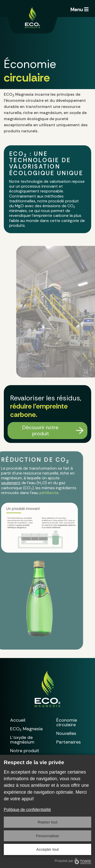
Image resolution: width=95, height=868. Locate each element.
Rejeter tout (48, 822)
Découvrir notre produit (40, 430)
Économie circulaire (67, 722)
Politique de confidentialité (27, 810)
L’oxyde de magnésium (22, 740)
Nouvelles (66, 733)
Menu (80, 9)
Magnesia (26, 729)
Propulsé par (73, 861)
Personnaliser (48, 836)
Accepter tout (47, 849)
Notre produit (25, 751)
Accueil (18, 720)
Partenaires (69, 742)
